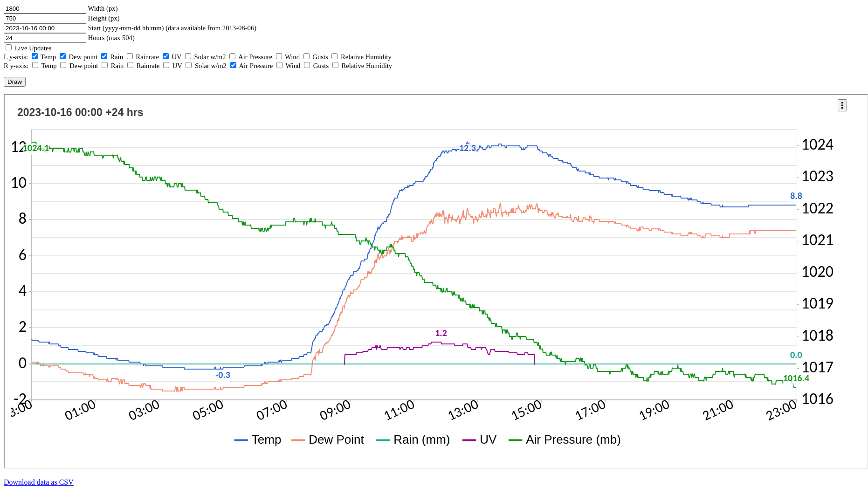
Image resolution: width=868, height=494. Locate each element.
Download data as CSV (39, 482)
